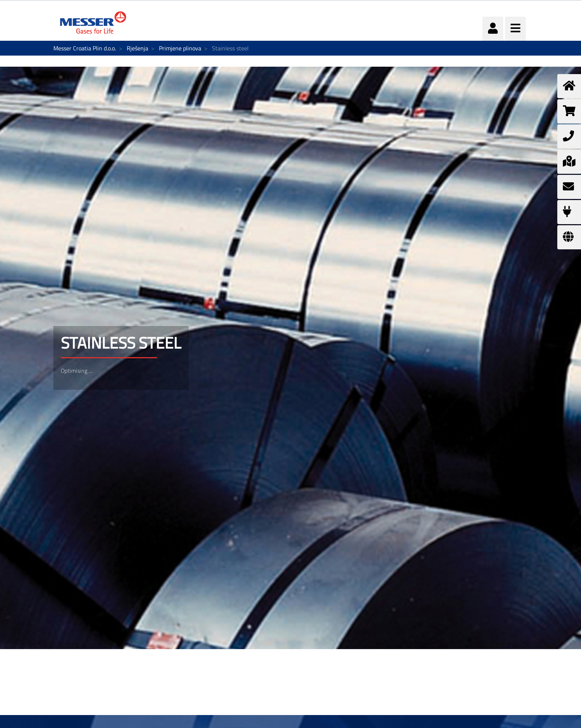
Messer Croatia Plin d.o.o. (85, 48)
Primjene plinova (180, 48)
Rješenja (137, 48)
